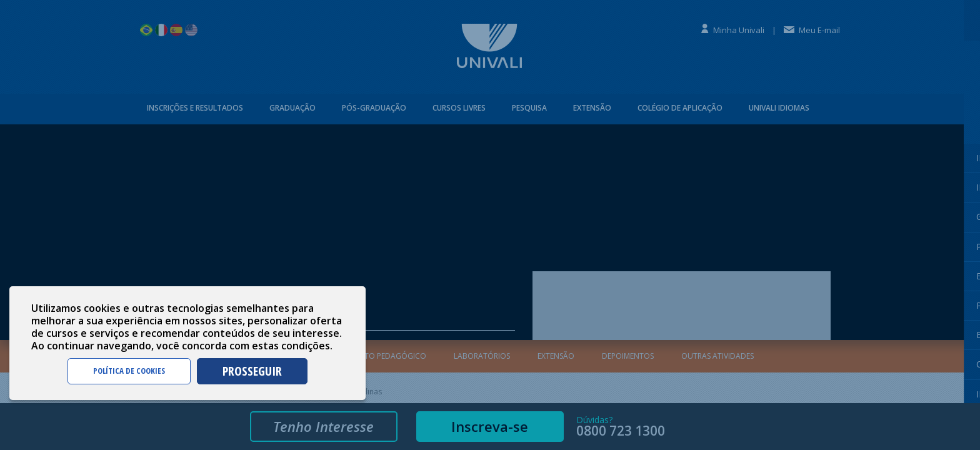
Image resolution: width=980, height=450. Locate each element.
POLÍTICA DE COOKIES (129, 371)
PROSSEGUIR (252, 371)
